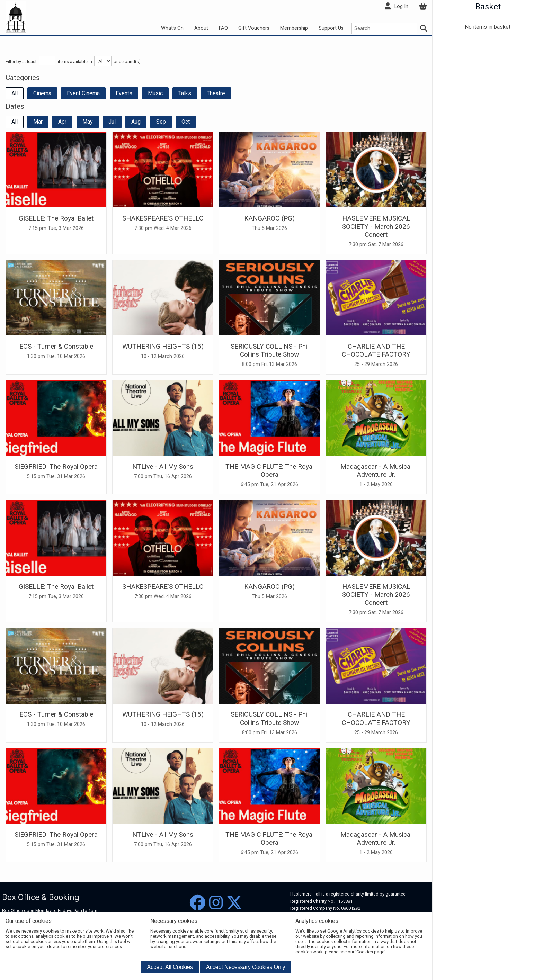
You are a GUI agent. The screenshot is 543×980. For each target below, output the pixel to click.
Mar (38, 122)
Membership (294, 28)
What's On (172, 28)
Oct (186, 122)
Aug (136, 122)
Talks (185, 93)
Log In (401, 6)
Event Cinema (83, 93)
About (201, 28)
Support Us (331, 28)
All (15, 93)
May (88, 122)
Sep (161, 122)
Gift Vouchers (254, 28)
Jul (112, 122)
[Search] (424, 28)
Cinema (42, 93)
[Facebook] (198, 903)
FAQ (223, 28)
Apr (62, 122)
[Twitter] (234, 903)
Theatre (216, 93)
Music (155, 93)
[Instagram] (216, 903)
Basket (488, 7)
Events (124, 93)
